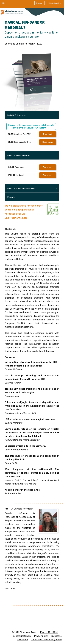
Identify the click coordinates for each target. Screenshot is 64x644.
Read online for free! (19, 142)
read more (10, 588)
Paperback (16, 167)
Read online (48, 142)
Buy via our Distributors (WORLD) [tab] (21, 188)
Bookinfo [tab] (11, 197)
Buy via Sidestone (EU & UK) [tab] (19, 155)
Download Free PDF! (19, 134)
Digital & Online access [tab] (17, 115)
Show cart (40, 3)
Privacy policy (41, 636)
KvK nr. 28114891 (49, 632)
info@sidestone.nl (22, 636)
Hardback (16, 175)
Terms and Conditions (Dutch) (46, 640)
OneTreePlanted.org (16, 218)
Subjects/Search (53, 3)
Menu (4, 3)
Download (48, 134)
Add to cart (48, 167)
